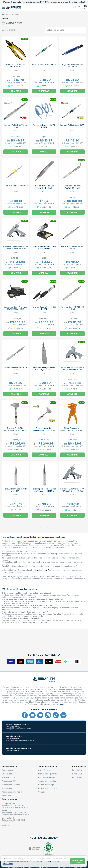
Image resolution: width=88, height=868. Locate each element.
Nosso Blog (7, 795)
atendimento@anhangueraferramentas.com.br (20, 741)
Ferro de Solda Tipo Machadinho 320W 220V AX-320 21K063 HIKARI (16, 430)
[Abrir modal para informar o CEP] (75, 8)
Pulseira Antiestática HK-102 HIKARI (44, 126)
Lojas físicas (7, 774)
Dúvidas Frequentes (47, 777)
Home (8, 14)
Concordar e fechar (78, 861)
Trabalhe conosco (10, 777)
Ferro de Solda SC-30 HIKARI (16, 186)
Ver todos (6, 825)
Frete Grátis (77, 770)
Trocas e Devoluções (47, 781)
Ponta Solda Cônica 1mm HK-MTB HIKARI (16, 490)
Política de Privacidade (48, 788)
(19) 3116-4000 (13, 727)
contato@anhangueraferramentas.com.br (18, 729)
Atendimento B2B (9, 781)
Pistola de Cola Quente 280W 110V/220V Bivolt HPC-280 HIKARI (16, 248)
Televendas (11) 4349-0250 (13, 820)
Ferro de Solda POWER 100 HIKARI (72, 308)
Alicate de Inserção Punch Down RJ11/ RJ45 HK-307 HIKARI (44, 370)
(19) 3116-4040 (13, 739)
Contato (42, 792)
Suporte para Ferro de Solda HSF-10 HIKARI (44, 247)
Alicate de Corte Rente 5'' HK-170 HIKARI (16, 66)
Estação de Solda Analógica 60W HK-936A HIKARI (16, 308)
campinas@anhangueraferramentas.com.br (15, 807)
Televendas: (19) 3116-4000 (13, 806)
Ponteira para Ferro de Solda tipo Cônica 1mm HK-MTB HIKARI (44, 491)
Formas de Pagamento (48, 774)
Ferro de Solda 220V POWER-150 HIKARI (72, 187)
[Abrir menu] (4, 8)
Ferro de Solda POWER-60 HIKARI (16, 126)
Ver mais (60, 704)
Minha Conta (7, 788)
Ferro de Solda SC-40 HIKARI (72, 125)
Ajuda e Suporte (48, 767)
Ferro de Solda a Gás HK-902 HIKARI (44, 308)
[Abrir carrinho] (84, 8)
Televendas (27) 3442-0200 (14, 813)
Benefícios (79, 767)
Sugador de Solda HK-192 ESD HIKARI (72, 66)
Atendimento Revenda (11, 785)
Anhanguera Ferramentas (48, 570)
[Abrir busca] (79, 8)
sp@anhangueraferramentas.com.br (13, 822)
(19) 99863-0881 (14, 751)
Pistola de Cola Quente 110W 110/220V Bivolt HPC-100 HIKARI (72, 370)
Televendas (9, 799)
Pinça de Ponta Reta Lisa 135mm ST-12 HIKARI (44, 187)
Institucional (10, 767)
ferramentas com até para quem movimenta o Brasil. (44, 2)
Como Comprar (45, 770)
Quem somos (7, 770)
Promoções (77, 777)
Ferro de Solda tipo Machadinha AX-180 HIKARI (44, 429)
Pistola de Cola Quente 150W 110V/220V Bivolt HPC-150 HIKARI (72, 491)
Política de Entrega (46, 785)
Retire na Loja (78, 774)
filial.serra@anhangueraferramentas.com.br (15, 815)
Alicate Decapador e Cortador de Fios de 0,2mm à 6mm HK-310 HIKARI (72, 430)
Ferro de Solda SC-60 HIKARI (44, 64)
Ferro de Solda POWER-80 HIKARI (16, 369)
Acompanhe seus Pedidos (13, 792)
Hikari (17, 14)
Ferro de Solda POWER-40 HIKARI (72, 247)
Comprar (44, 91)
